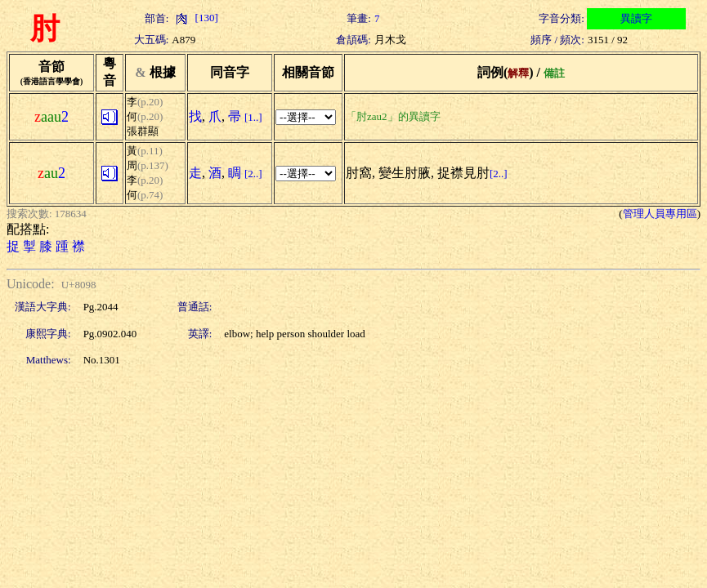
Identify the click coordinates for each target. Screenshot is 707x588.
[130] (195, 18)
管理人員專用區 (660, 214)
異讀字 (636, 18)
